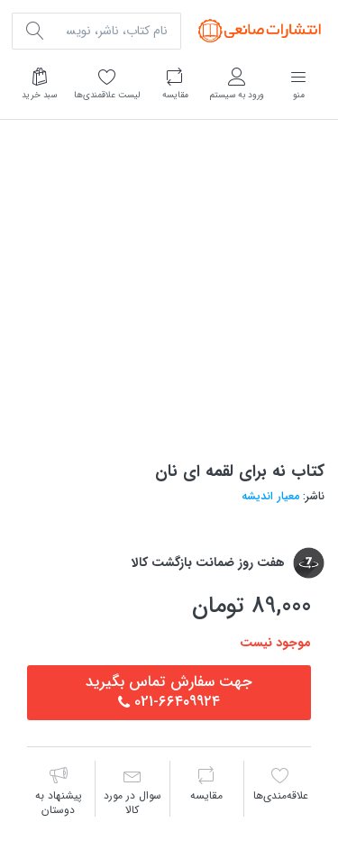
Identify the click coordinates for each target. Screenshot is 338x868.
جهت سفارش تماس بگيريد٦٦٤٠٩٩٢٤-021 (169, 692)
